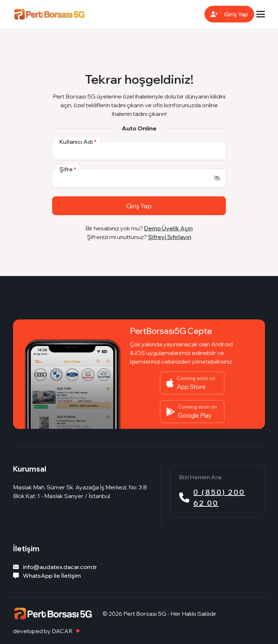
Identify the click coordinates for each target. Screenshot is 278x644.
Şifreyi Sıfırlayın (170, 237)
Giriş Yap (139, 206)
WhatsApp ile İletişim (47, 576)
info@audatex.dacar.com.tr (55, 567)
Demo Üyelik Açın (168, 228)
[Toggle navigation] (261, 14)
